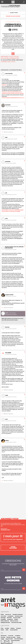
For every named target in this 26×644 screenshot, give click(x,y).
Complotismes (10, 619)
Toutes (2, 628)
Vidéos (7, 630)
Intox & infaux (4, 616)
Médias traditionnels (5, 621)
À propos (19, 637)
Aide (12, 642)
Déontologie (3, 618)
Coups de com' (8, 615)
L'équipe (2, 639)
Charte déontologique (19, 639)
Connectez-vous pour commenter (13, 16)
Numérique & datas (19, 616)
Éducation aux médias (11, 637)
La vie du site (11, 636)
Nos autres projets (9, 639)
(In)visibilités (3, 619)
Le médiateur (18, 636)
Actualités (7, 628)
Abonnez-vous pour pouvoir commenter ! (10, 57)
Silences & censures (14, 621)
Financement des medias (16, 623)
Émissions (13, 628)
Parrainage (3, 637)
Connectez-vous (8, 62)
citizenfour (4, 85)
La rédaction (15, 29)
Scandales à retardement (18, 615)
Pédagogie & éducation (5, 623)
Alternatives (9, 618)
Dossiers (2, 630)
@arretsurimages (15, 30)
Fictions (2, 615)
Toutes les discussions (15, 640)
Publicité (16, 619)
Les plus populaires (14, 630)
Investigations (11, 616)
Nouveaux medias (17, 618)
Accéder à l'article (13, 13)
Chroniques (18, 628)
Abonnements (4, 636)
